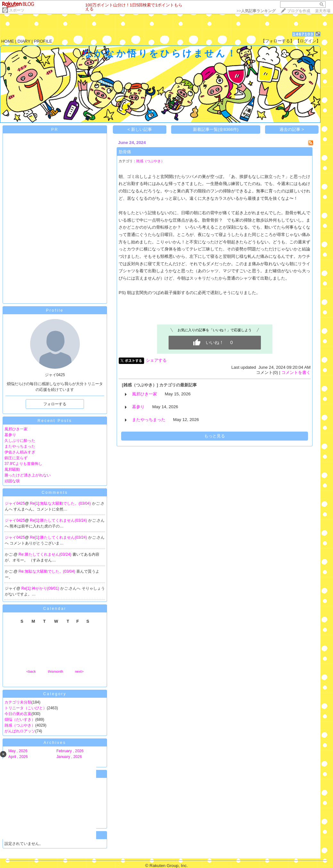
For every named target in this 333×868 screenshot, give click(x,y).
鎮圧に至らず (16, 458)
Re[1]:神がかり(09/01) (41, 588)
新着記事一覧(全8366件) (216, 129)
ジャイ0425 (15, 503)
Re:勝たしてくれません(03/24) (46, 554)
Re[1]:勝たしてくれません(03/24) (59, 520)
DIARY (24, 41)
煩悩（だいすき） (20, 720)
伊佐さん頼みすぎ (20, 452)
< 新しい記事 (140, 129)
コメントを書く (296, 372)
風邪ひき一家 (16, 429)
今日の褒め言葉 (18, 714)
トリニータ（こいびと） (26, 708)
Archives (55, 743)
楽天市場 (323, 11)
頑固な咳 (12, 481)
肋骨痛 (125, 152)
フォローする (55, 404)
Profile (55, 310)
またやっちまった (20, 446)
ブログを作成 (299, 11)
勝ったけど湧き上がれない (28, 475)
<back (31, 671)
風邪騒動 (12, 469)
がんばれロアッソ (20, 731)
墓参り (10, 435)
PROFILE (43, 41)
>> (256, 11)
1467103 (303, 34)
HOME (8, 41)
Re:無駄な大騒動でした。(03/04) (47, 571)
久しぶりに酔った (20, 441)
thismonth (55, 671)
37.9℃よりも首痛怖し (23, 464)
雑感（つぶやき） (20, 725)
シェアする (156, 360)
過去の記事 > (292, 129)
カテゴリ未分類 (18, 702)
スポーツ (17, 10)
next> (79, 671)
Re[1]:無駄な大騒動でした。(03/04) (61, 503)
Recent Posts (55, 421)
